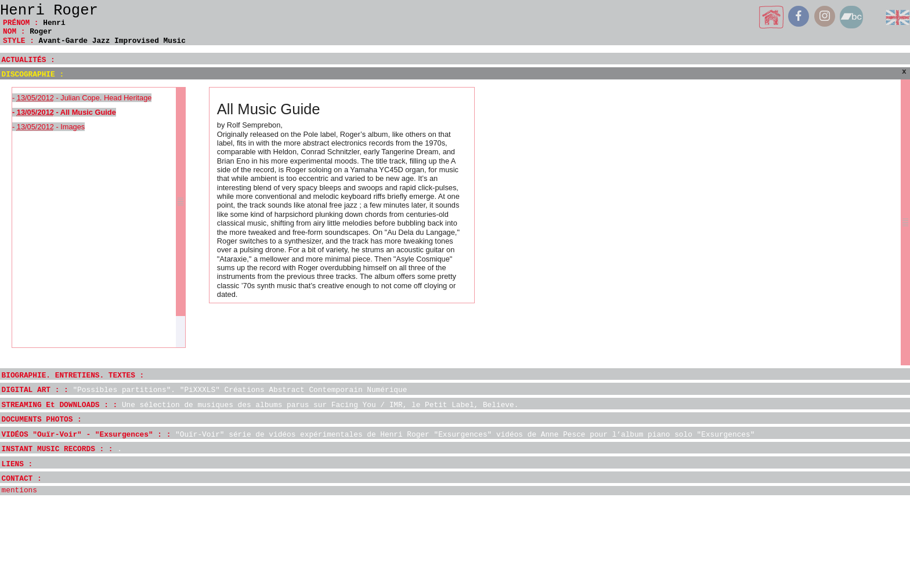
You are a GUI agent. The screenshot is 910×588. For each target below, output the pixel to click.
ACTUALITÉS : (28, 60)
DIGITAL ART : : (205, 390)
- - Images (48, 127)
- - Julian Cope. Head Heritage (82, 98)
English (898, 17)
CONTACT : (22, 479)
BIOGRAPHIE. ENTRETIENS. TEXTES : (73, 375)
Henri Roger (49, 11)
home (772, 17)
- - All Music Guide (64, 112)
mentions (19, 490)
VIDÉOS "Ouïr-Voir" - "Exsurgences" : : (378, 435)
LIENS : (17, 464)
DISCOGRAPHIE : (33, 75)
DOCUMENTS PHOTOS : (42, 420)
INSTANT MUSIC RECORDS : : (62, 449)
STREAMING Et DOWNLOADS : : (260, 405)
